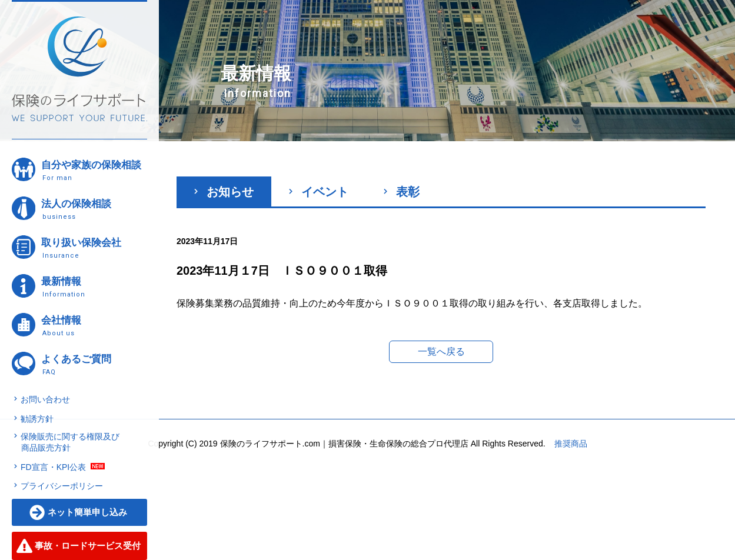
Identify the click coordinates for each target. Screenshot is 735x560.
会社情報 (94, 326)
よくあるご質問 (94, 364)
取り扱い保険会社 (94, 248)
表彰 (402, 192)
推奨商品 (571, 444)
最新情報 (94, 287)
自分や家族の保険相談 (94, 170)
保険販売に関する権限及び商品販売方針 (70, 442)
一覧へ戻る (441, 351)
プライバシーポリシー (62, 486)
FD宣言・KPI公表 (53, 467)
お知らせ (224, 192)
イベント (319, 192)
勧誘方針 (37, 419)
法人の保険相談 (94, 209)
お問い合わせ (45, 399)
